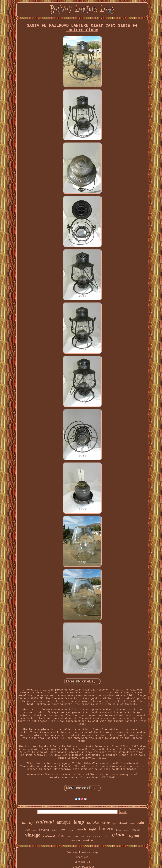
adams (106, 823)
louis (27, 830)
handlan (106, 837)
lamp (79, 822)
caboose (136, 830)
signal (134, 835)
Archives (82, 857)
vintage (33, 835)
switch (81, 829)
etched (97, 836)
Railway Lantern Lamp (82, 852)
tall (89, 836)
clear (83, 836)
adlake (93, 822)
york (115, 824)
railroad (45, 822)
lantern (106, 828)
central (71, 830)
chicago (75, 840)
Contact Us (82, 862)
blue (55, 830)
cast (76, 836)
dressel (123, 823)
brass (119, 830)
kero (132, 824)
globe (119, 835)
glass (34, 830)
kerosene (44, 830)
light (92, 829)
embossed (49, 836)
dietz (61, 836)
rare (62, 829)
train (140, 822)
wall (69, 836)
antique (64, 822)
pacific (126, 830)
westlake (88, 840)
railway (27, 822)
